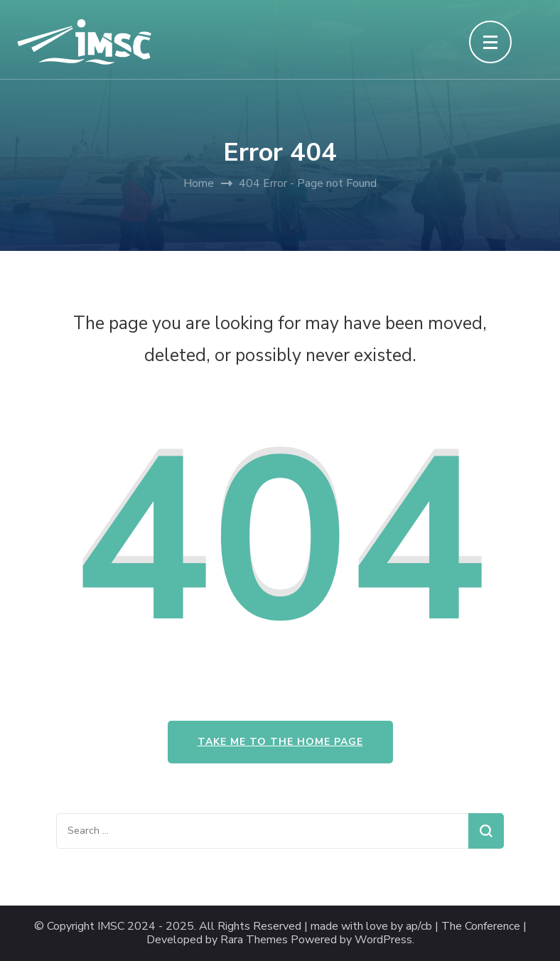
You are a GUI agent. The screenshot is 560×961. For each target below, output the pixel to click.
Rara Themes (254, 940)
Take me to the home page (280, 742)
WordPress (383, 940)
